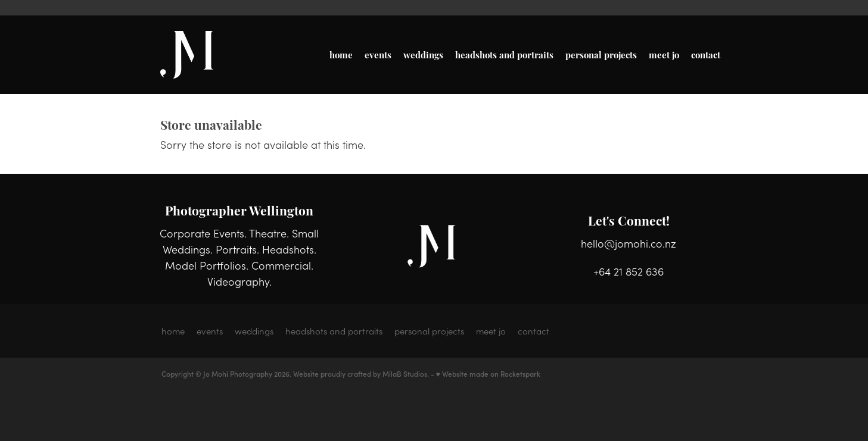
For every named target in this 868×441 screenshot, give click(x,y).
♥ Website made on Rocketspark (488, 374)
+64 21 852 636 (629, 271)
